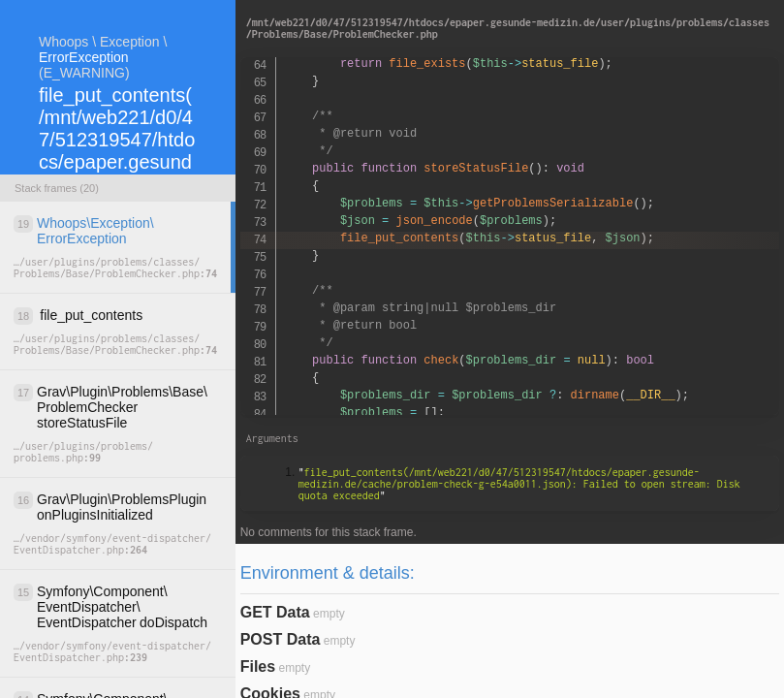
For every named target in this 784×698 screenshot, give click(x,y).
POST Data (281, 639)
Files (258, 666)
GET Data (275, 612)
